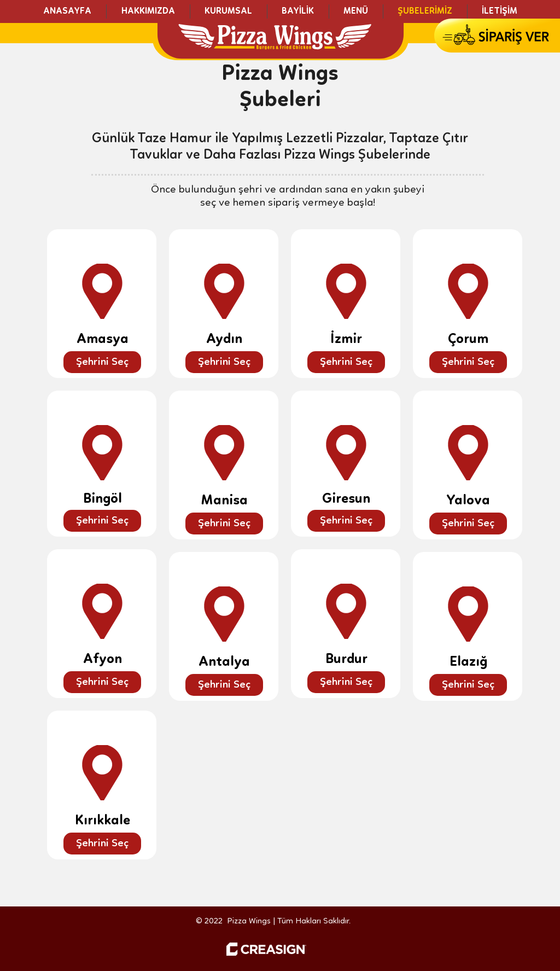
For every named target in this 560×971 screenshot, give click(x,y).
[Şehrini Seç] (102, 362)
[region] (102, 304)
